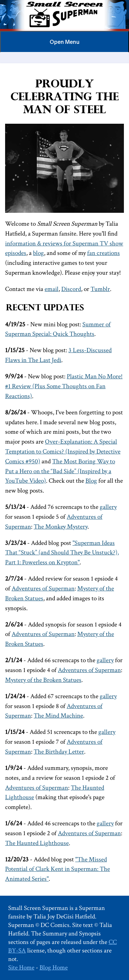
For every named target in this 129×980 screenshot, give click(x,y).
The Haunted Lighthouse (37, 843)
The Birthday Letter (59, 752)
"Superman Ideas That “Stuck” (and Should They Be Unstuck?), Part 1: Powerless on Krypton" (62, 553)
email (52, 289)
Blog (91, 481)
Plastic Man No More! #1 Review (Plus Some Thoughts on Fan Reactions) (64, 386)
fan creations (103, 253)
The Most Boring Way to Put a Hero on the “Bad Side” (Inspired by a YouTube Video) (60, 471)
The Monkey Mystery (61, 527)
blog (38, 253)
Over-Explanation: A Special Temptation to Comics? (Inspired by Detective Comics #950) (63, 452)
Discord (71, 289)
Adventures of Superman (43, 589)
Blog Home (54, 968)
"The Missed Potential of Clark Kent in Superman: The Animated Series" (58, 869)
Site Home (21, 968)
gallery (108, 507)
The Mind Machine (58, 716)
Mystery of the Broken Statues (43, 680)
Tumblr (100, 289)
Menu (64, 42)
